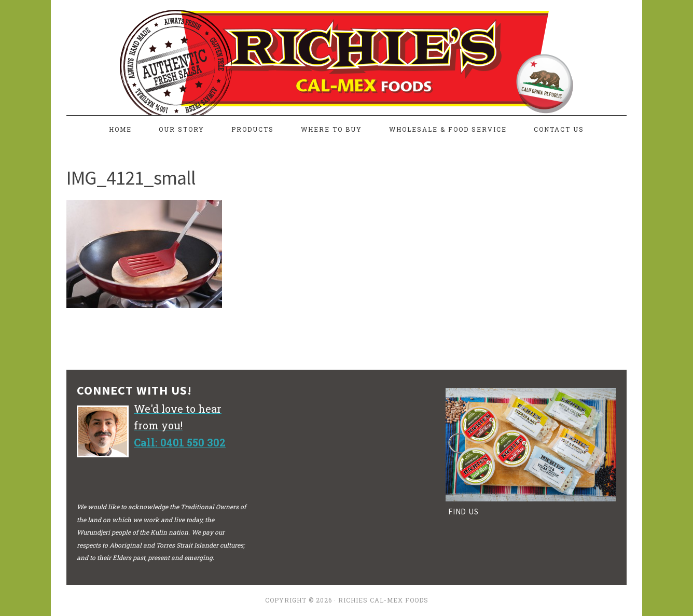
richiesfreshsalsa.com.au (346, 53)
